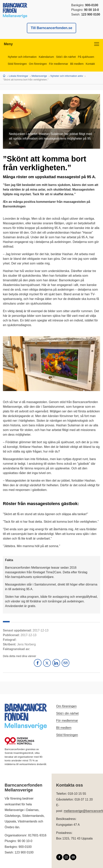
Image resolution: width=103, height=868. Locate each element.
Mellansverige (39, 76)
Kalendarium (46, 57)
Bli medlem (77, 64)
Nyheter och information (22, 57)
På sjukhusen (86, 57)
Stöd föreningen (17, 64)
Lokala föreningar (18, 76)
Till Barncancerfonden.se (51, 28)
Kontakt (90, 64)
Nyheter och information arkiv (67, 76)
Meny (51, 44)
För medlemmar (58, 64)
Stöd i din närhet (66, 57)
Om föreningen (38, 64)
